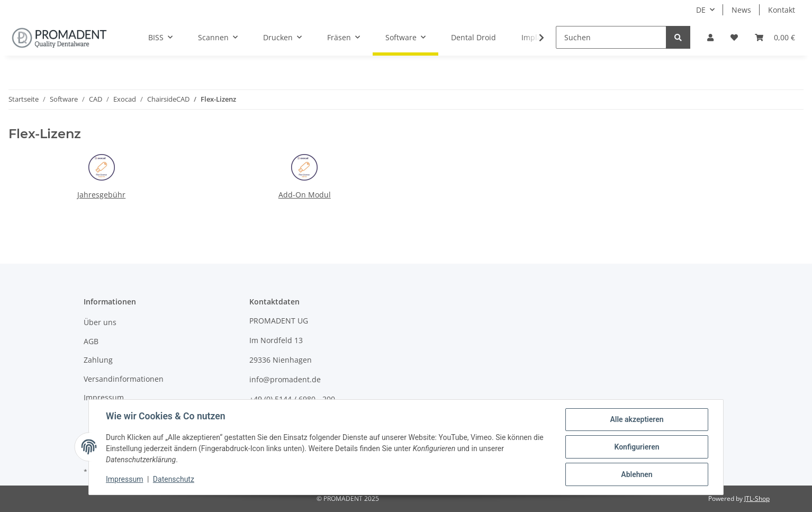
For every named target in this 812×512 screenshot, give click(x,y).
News (741, 10)
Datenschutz (174, 479)
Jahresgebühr (101, 195)
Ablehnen (637, 474)
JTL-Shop (757, 498)
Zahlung (98, 360)
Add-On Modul (305, 195)
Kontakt (782, 10)
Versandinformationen (124, 379)
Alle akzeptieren (637, 419)
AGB (91, 341)
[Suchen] (611, 37)
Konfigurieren (637, 447)
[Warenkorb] (775, 37)
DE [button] (701, 10)
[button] (710, 37)
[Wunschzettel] (734, 37)
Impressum (104, 397)
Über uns (100, 322)
